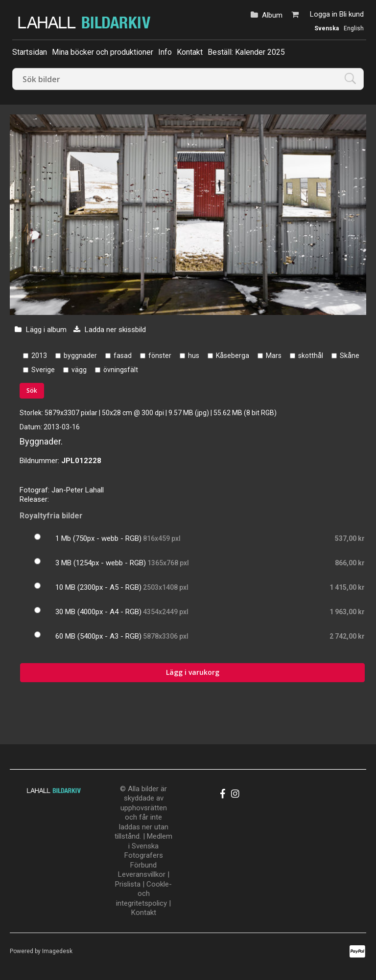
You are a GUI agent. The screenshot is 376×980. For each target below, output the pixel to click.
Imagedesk (57, 951)
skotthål (311, 356)
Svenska (327, 28)
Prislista (128, 884)
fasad (123, 356)
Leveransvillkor (142, 874)
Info (165, 52)
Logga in (324, 14)
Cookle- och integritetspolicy (144, 894)
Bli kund (352, 14)
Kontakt (190, 52)
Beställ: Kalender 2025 (246, 52)
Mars (274, 356)
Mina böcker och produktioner (103, 52)
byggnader (80, 356)
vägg (79, 370)
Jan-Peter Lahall (78, 490)
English (354, 28)
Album (272, 15)
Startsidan (30, 52)
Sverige (43, 370)
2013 (39, 356)
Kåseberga (233, 356)
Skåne (350, 356)
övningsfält (121, 370)
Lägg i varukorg (193, 672)
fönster (160, 356)
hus (194, 356)
